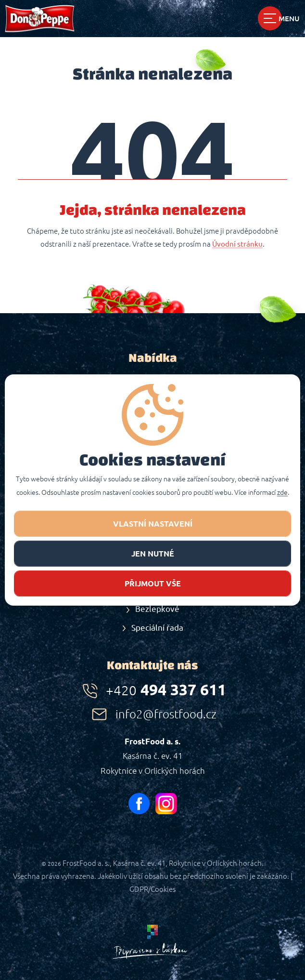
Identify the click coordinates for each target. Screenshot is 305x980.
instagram (166, 804)
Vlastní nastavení (153, 524)
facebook (139, 804)
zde (282, 493)
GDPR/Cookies (152, 889)
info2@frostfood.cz (166, 714)
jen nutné (153, 554)
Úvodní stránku (237, 244)
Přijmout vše (153, 583)
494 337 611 (166, 689)
